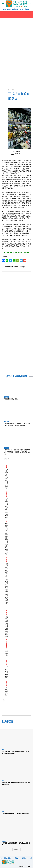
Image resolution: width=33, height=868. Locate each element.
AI (7, 521)
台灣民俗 (7, 421)
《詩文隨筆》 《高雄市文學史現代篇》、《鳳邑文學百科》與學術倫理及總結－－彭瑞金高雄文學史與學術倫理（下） (7, 585)
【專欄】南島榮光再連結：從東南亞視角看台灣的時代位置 (7, 508)
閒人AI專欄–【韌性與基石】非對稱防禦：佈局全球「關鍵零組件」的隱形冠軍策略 (7, 539)
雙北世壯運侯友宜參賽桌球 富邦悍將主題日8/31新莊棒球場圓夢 (15, 752)
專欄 (7, 466)
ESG (3, 781)
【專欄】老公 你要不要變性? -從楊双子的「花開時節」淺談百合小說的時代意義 (17, 452)
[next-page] (8, 459)
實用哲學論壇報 (7, 644)
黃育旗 (18, 152)
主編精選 (7, 397)
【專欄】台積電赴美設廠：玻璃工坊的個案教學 (16, 844)
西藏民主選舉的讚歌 (11, 399)
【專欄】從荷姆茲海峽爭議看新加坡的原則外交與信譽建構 (7, 627)
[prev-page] (5, 459)
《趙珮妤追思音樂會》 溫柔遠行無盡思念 (15, 814)
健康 (3, 750)
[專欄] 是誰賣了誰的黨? (7, 692)
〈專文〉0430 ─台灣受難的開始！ (7, 672)
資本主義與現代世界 (7, 653)
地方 (3, 812)
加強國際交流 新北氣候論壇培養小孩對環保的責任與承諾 (16, 784)
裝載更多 (17, 850)
